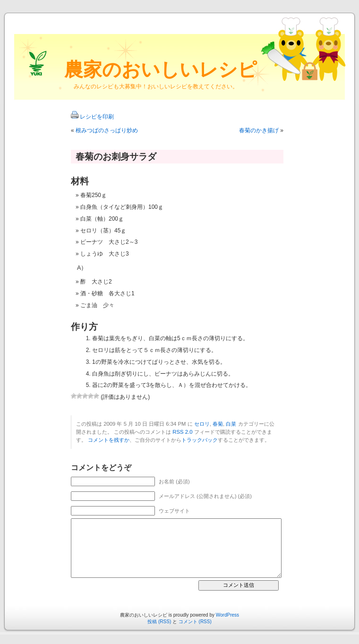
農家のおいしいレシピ (161, 69)
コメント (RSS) (195, 622)
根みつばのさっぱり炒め (107, 130)
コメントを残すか (109, 440)
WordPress (227, 615)
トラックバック (200, 440)
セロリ (202, 424)
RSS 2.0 (182, 432)
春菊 (218, 424)
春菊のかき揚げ (259, 130)
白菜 (231, 424)
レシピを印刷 (97, 117)
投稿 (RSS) (159, 622)
